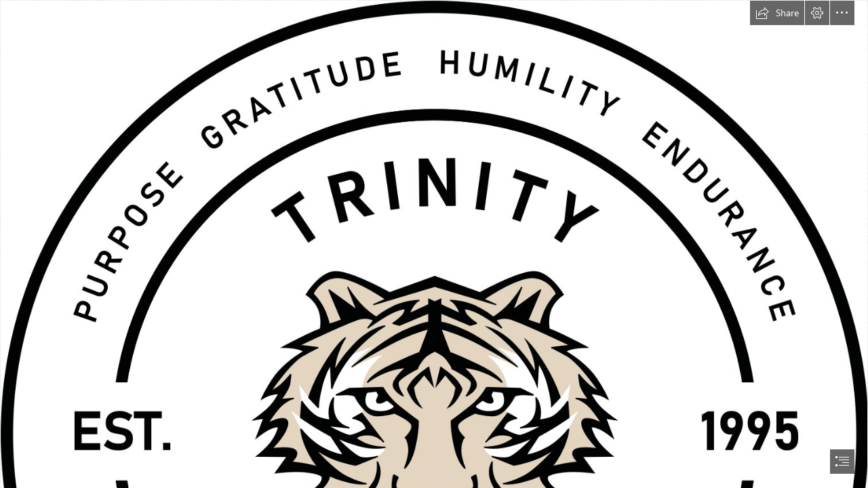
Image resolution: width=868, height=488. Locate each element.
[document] (434, 244)
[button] (777, 13)
